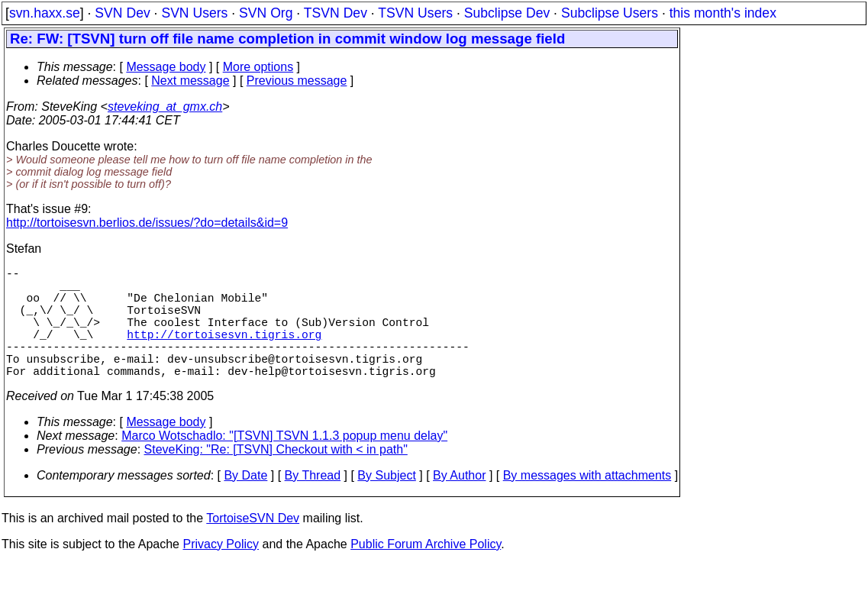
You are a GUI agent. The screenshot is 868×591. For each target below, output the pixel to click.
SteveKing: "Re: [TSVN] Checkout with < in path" (276, 477)
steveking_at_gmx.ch (165, 107)
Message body (166, 67)
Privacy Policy (221, 572)
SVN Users (194, 13)
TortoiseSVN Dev (253, 546)
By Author (459, 503)
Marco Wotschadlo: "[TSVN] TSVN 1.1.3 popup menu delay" (284, 463)
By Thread (313, 503)
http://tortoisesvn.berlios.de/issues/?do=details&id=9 (147, 223)
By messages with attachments (587, 503)
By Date (245, 503)
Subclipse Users (610, 13)
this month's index (723, 13)
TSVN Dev (336, 13)
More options (258, 67)
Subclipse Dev (507, 13)
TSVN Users (415, 13)
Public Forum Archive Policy (426, 572)
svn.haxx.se (45, 13)
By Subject (386, 503)
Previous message (297, 81)
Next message (190, 81)
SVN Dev (122, 13)
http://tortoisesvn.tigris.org (224, 352)
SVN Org (266, 13)
